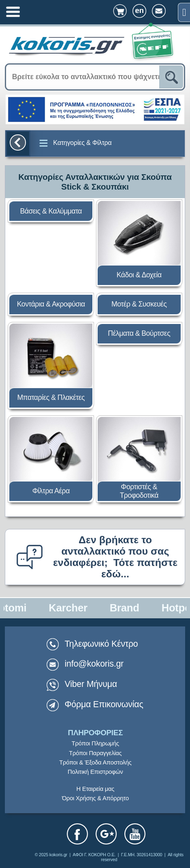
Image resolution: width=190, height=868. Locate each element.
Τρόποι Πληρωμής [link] (95, 743)
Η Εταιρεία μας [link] (96, 789)
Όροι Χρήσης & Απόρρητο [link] (95, 798)
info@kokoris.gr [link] (94, 664)
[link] (184, 12)
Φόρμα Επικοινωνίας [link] (104, 704)
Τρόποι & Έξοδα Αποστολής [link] (95, 762)
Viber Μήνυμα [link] (91, 684)
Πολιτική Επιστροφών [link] (95, 772)
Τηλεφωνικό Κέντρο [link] (92, 644)
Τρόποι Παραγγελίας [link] (95, 753)
